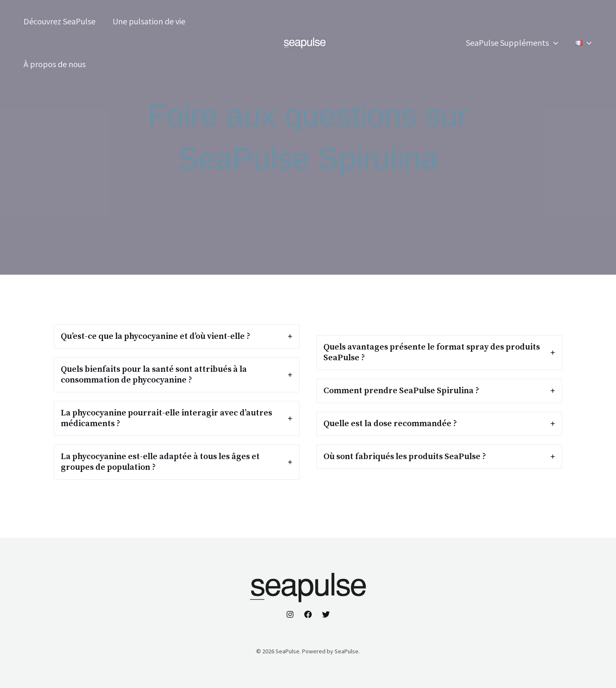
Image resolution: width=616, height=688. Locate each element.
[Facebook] (308, 614)
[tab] (177, 337)
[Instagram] (290, 614)
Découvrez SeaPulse (59, 21)
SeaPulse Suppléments (512, 43)
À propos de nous (55, 64)
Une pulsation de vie (149, 21)
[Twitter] (326, 614)
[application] (554, 43)
